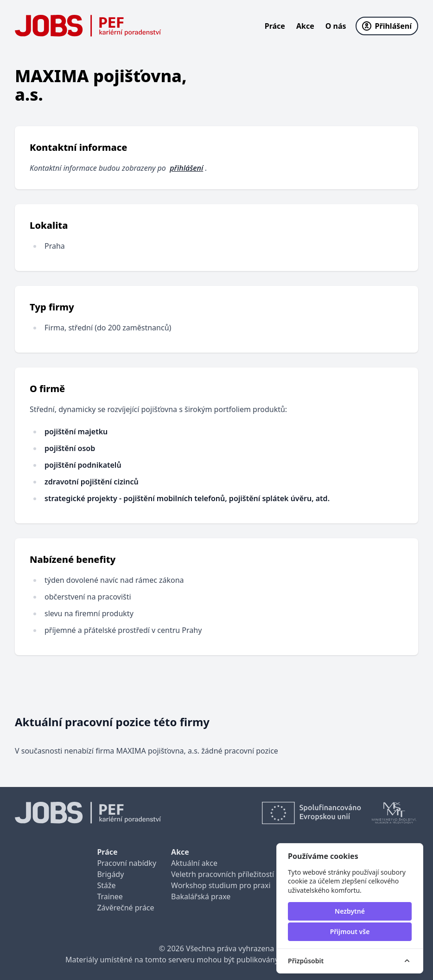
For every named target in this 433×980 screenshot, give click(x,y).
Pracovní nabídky (127, 863)
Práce (275, 26)
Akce (305, 26)
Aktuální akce (194, 863)
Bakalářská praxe (201, 896)
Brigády (110, 874)
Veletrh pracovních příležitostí (223, 874)
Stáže (106, 885)
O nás (336, 26)
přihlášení (186, 168)
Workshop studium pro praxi (221, 885)
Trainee (110, 896)
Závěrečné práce (125, 908)
